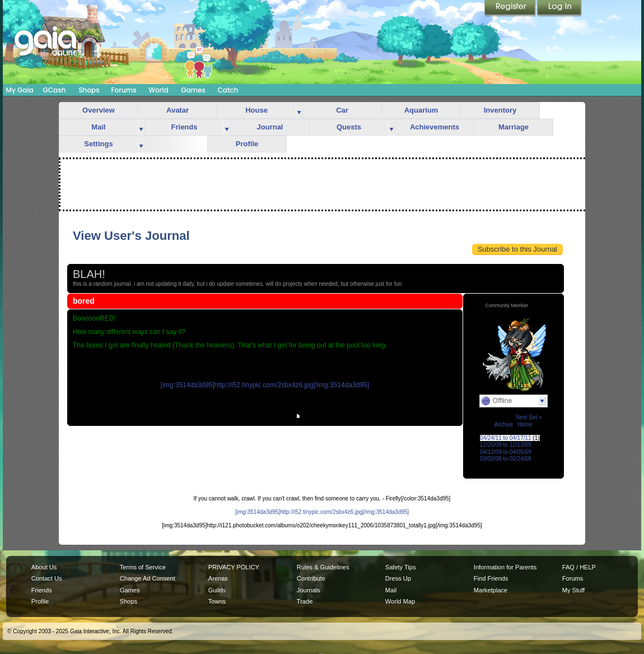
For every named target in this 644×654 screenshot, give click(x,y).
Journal (270, 127)
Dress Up (398, 578)
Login (559, 8)
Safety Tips (401, 567)
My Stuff (573, 590)
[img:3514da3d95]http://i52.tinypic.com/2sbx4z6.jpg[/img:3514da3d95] (265, 385)
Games (193, 90)
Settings (98, 144)
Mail (98, 127)
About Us (44, 567)
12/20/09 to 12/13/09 (506, 445)
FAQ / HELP (579, 567)
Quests (349, 127)
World (158, 90)
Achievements (435, 127)
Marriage (514, 127)
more (299, 111)
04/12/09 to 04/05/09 (506, 452)
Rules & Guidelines (323, 567)
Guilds (217, 590)
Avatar (178, 110)
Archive (504, 425)
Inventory (500, 110)
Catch (228, 90)
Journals (309, 590)
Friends (185, 127)
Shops (89, 90)
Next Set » (529, 417)
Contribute (311, 578)
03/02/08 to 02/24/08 (506, 459)
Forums (123, 90)
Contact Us (47, 578)
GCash (55, 90)
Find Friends (491, 578)
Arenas (218, 578)
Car (342, 110)
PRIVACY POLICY (234, 567)
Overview (99, 110)
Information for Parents (505, 567)
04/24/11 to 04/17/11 (506, 438)
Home (525, 425)
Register (511, 8)
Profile (247, 144)
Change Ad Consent (148, 578)
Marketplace (491, 590)
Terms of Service (143, 567)
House (256, 110)
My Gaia (19, 90)
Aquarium (421, 110)
